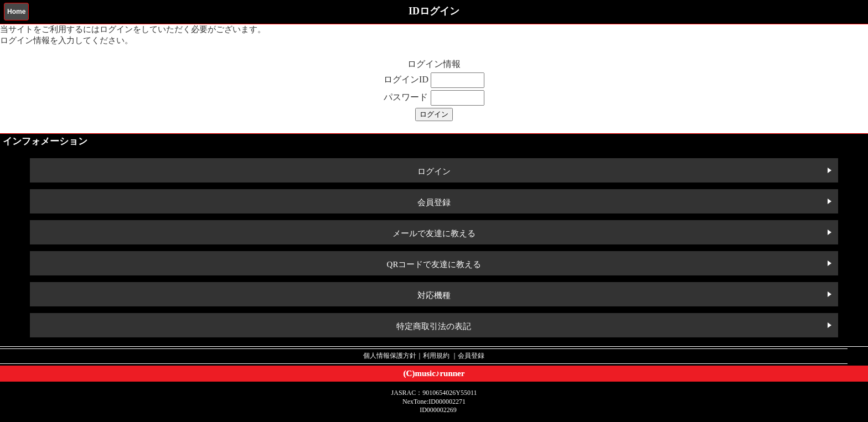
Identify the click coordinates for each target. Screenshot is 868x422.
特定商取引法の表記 (434, 326)
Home (16, 12)
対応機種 (434, 295)
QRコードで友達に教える (434, 264)
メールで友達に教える (434, 233)
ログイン (434, 171)
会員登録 (434, 202)
